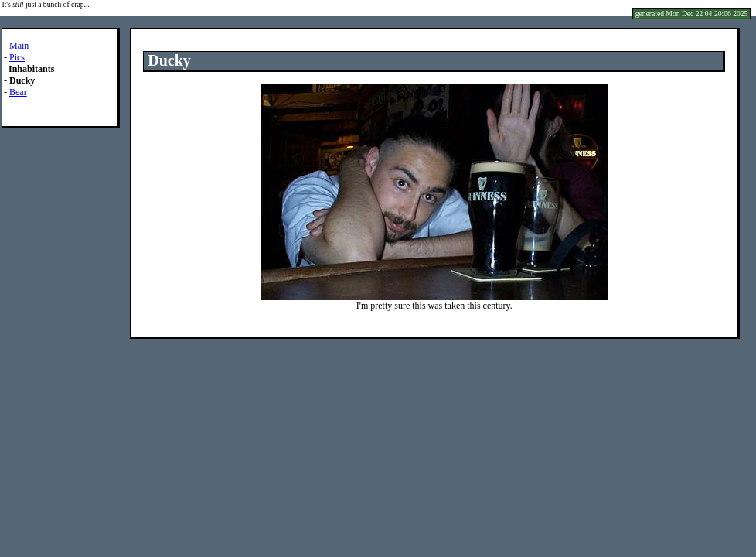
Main (19, 46)
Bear (18, 92)
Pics (17, 57)
